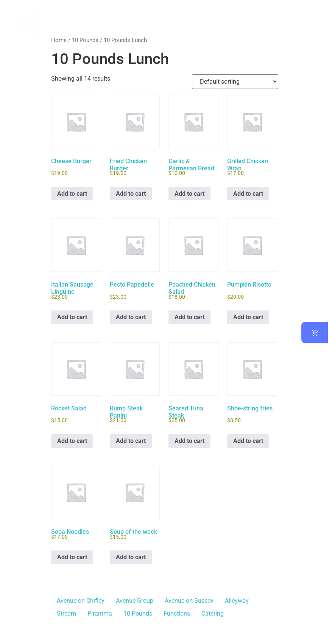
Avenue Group (135, 601)
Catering (213, 614)
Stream (66, 614)
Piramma (100, 614)
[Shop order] (235, 82)
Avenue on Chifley (81, 601)
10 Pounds (85, 40)
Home (59, 40)
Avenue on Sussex (189, 601)
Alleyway (237, 601)
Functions (177, 614)
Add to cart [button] (72, 194)
